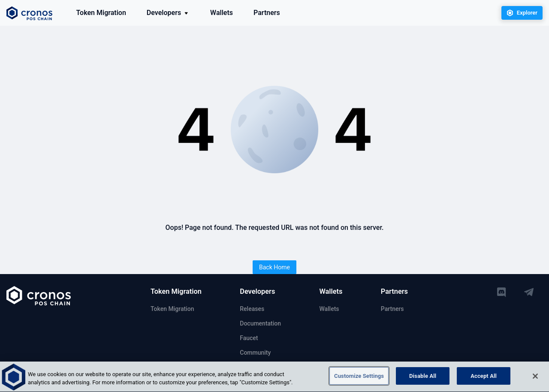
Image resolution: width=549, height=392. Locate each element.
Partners (267, 13)
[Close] (535, 377)
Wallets (222, 13)
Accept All (484, 377)
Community (255, 353)
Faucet (249, 338)
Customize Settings (359, 377)
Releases (252, 309)
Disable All (423, 377)
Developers (168, 13)
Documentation (260, 323)
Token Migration (101, 13)
